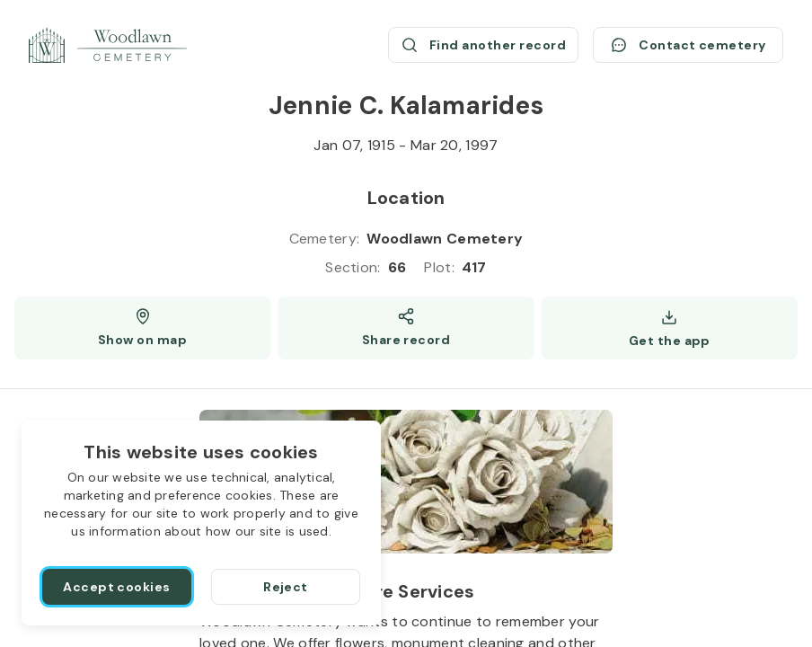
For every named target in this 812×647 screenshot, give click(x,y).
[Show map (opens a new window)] (142, 328)
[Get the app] (670, 328)
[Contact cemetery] (688, 45)
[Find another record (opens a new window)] (483, 45)
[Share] (406, 328)
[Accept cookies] (117, 587)
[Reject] (286, 587)
